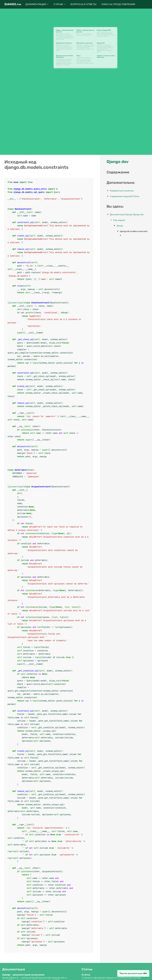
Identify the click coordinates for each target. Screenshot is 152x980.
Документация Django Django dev (127, 214)
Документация (37, 4)
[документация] (16, 303)
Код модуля (119, 220)
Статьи (60, 4)
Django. (13, 4)
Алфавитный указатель (122, 191)
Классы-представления (118, 4)
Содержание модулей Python (125, 196)
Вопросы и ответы (83, 4)
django (120, 226)
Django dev (118, 162)
